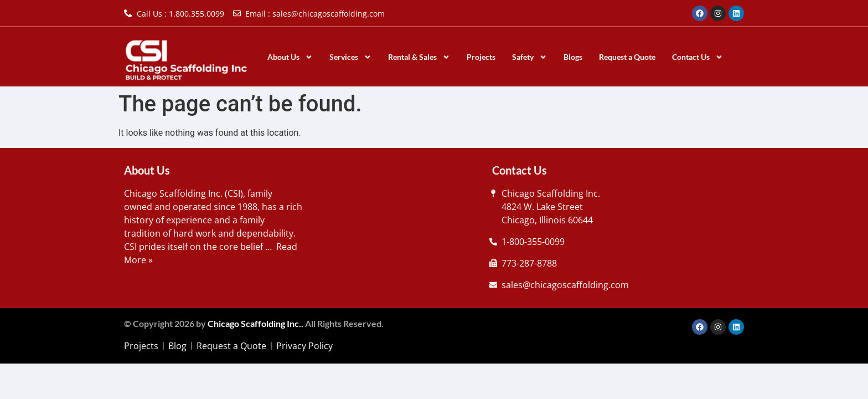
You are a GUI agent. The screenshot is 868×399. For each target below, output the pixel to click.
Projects (481, 57)
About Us (290, 57)
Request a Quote (627, 57)
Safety (529, 57)
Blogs (573, 57)
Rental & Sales (419, 57)
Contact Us (697, 57)
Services (350, 57)
